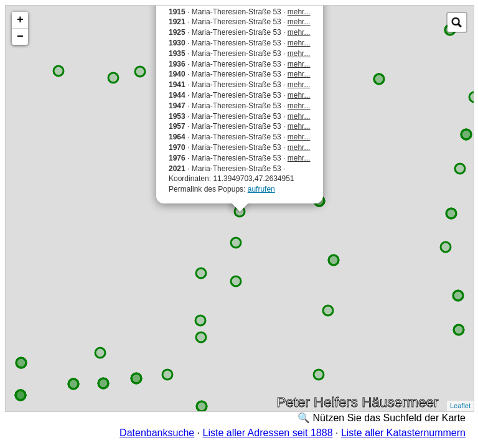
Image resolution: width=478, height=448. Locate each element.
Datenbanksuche (157, 433)
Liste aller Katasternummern (403, 433)
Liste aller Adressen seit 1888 (268, 433)
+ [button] (20, 20)
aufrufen (261, 189)
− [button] (20, 37)
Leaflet (460, 406)
